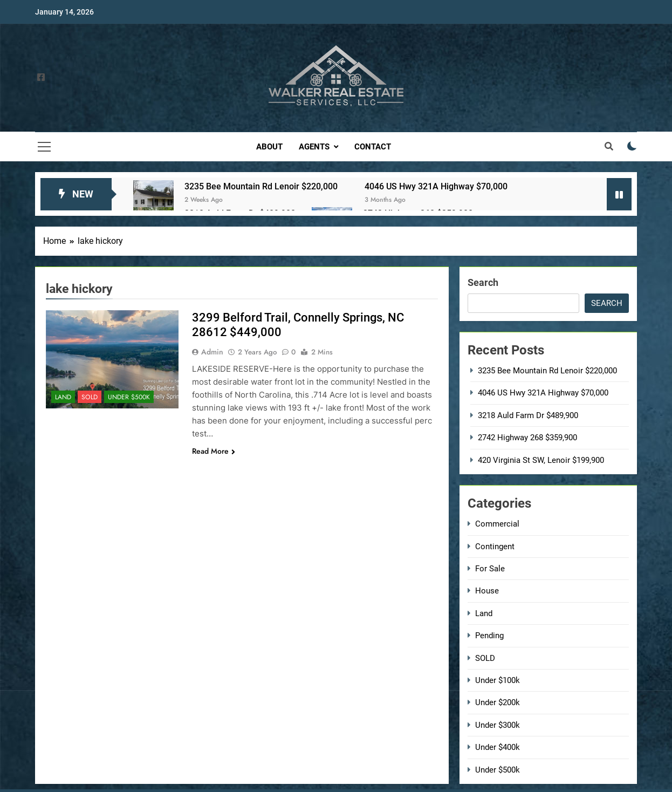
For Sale (490, 569)
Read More (214, 451)
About (269, 147)
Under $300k (498, 725)
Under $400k (498, 747)
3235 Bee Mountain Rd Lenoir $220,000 (261, 186)
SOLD (90, 397)
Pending (489, 636)
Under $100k (498, 680)
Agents (314, 147)
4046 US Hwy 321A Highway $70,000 (436, 186)
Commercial (497, 524)
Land (63, 397)
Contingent (495, 547)
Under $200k (498, 702)
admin (212, 352)
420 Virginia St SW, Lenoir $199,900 (541, 460)
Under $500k (129, 397)
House (487, 591)
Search (483, 282)
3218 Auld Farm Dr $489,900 (528, 415)
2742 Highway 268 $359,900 (527, 438)
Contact (373, 147)
